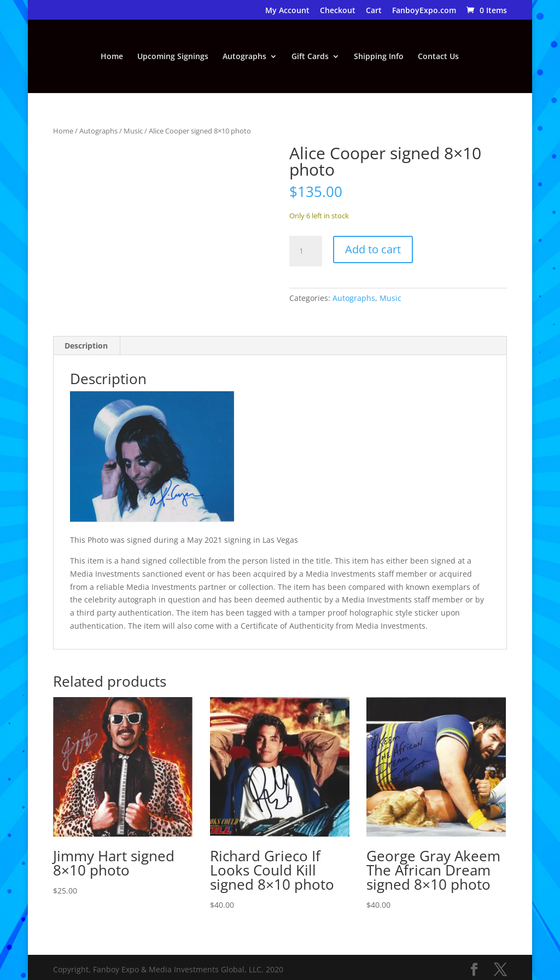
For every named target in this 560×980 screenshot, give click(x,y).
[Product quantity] (306, 251)
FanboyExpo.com (424, 11)
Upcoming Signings (173, 57)
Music (133, 131)
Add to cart (373, 249)
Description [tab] (86, 346)
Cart (374, 11)
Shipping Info (379, 57)
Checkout (338, 11)
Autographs (244, 57)
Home (112, 57)
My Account (287, 11)
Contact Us (438, 57)
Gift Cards (310, 57)
